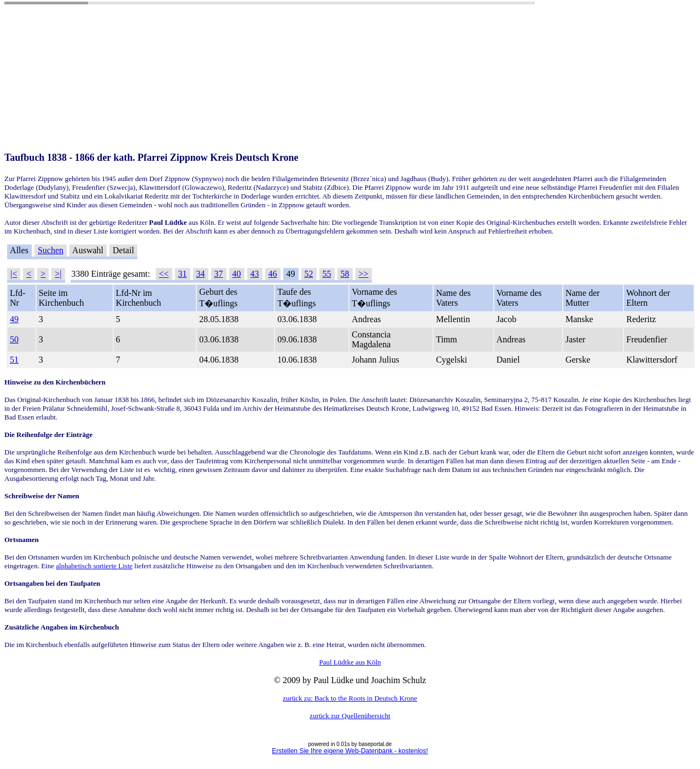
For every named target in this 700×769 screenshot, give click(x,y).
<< (164, 274)
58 (345, 274)
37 (219, 274)
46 (273, 274)
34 (201, 274)
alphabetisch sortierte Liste (94, 566)
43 (255, 274)
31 (183, 274)
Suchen (51, 250)
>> (364, 274)
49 (14, 319)
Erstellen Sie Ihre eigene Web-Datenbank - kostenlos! (350, 751)
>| (58, 274)
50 (14, 339)
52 (309, 274)
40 (237, 274)
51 (14, 360)
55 (327, 274)
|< (14, 274)
